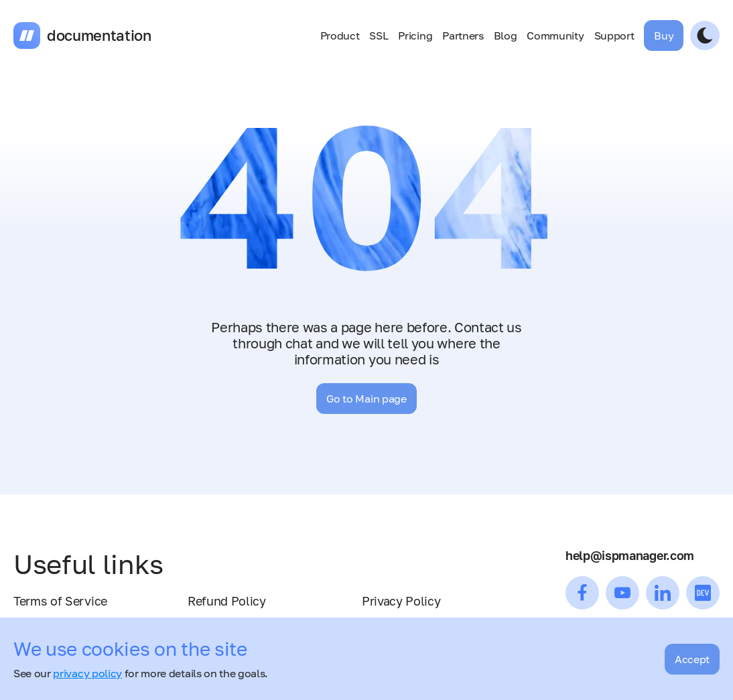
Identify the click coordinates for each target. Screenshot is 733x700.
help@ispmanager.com (630, 555)
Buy (664, 36)
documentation (99, 36)
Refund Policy (227, 601)
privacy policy (87, 673)
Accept (692, 659)
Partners (463, 36)
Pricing (415, 36)
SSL (379, 36)
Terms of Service (60, 601)
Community (555, 36)
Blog (506, 36)
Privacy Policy (401, 601)
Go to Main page (366, 399)
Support (614, 36)
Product (340, 36)
